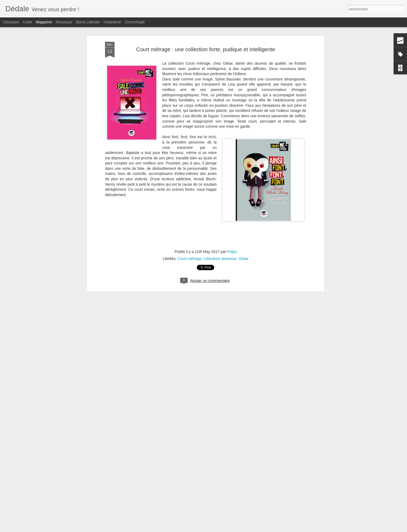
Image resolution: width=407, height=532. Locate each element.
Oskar (244, 199)
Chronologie (135, 22)
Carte (27, 22)
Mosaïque (64, 22)
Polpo (232, 192)
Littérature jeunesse (220, 199)
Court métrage (189, 199)
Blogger (223, 529)
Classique (11, 22)
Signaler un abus (241, 529)
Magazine (44, 22)
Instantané (112, 22)
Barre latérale (88, 22)
